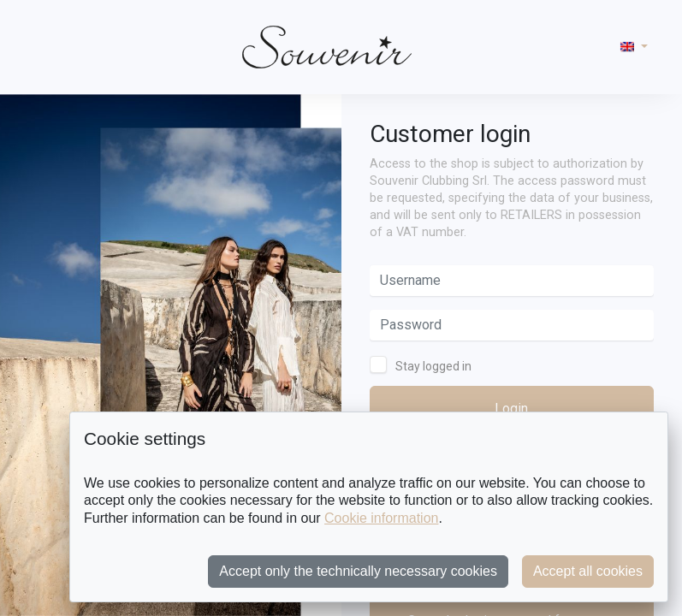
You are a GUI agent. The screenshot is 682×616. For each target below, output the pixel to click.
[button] (634, 47)
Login (511, 409)
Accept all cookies (588, 571)
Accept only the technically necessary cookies (358, 571)
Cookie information (381, 518)
